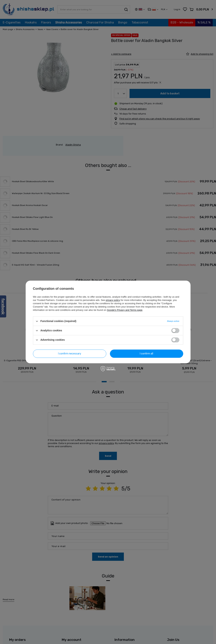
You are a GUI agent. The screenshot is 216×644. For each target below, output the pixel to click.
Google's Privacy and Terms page (125, 310)
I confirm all (146, 354)
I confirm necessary (70, 354)
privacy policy (113, 300)
